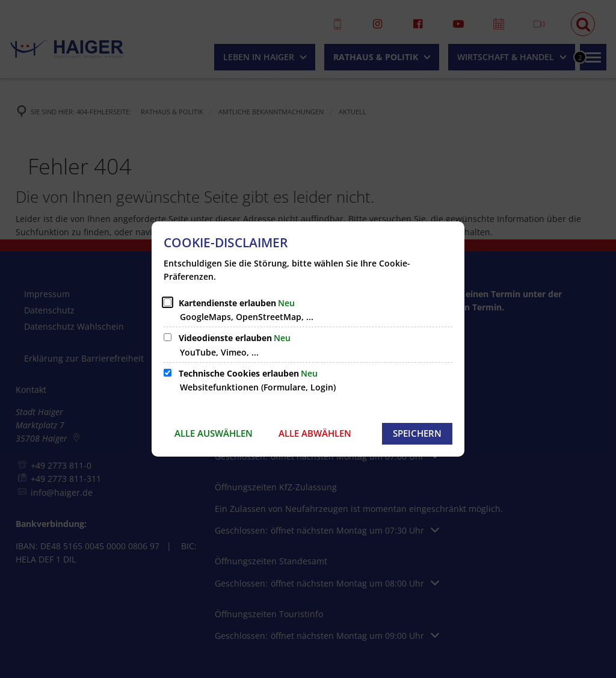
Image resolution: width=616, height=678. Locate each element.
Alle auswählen (214, 433)
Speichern (417, 433)
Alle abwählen (315, 433)
